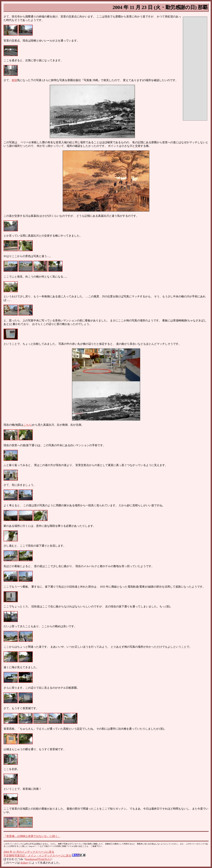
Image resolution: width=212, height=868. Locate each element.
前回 (14, 80)
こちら (27, 425)
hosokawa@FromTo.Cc (38, 859)
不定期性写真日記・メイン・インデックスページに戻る (37, 856)
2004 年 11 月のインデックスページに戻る (29, 852)
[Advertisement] (195, 68)
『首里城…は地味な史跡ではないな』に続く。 (32, 836)
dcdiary (25, 863)
